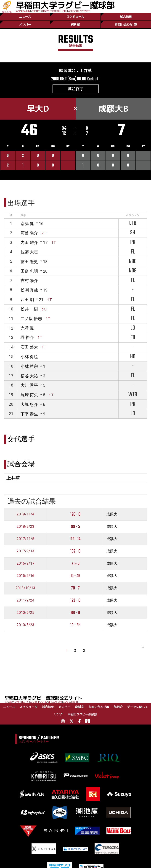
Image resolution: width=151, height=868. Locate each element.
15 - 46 (75, 576)
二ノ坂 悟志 (31, 319)
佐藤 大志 (29, 252)
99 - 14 (75, 539)
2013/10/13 (25, 588)
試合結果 (126, 17)
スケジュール (75, 17)
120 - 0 (75, 514)
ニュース (25, 17)
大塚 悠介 (29, 404)
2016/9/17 (25, 563)
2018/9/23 (25, 526)
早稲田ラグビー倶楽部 (82, 714)
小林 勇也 (29, 357)
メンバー (25, 24)
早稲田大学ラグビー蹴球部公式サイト (78, 699)
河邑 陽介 (29, 233)
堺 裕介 (27, 337)
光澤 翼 (27, 328)
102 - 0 (75, 551)
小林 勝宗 (29, 366)
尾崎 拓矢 (29, 395)
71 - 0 (75, 564)
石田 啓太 (29, 347)
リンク (58, 714)
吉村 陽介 (29, 280)
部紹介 (118, 707)
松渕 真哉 (29, 290)
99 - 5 (75, 527)
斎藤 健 (27, 224)
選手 (23, 215)
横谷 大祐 (29, 376)
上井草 (86, 70)
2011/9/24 (25, 600)
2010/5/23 (25, 625)
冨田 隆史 (29, 262)
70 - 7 (75, 588)
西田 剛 (27, 300)
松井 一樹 (29, 309)
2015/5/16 (25, 576)
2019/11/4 (25, 514)
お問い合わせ (126, 24)
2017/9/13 (25, 551)
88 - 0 (75, 613)
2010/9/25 (25, 613)
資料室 (75, 24)
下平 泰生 (29, 414)
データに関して (138, 707)
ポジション (133, 215)
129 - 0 (75, 600)
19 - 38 (75, 625)
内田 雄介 (29, 242)
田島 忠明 (29, 271)
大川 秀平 (29, 385)
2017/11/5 (25, 539)
